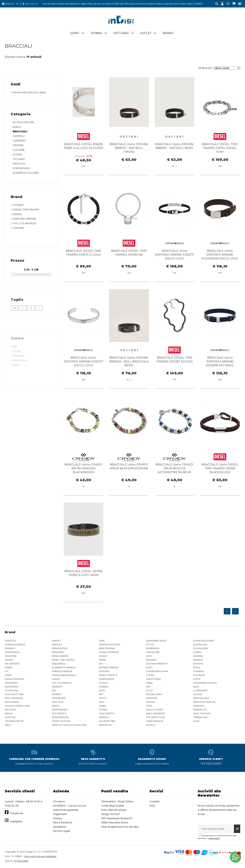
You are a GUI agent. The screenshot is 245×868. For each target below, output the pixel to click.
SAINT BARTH (106, 713)
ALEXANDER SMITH (156, 641)
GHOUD (56, 679)
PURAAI (103, 710)
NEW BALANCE (201, 698)
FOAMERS (198, 671)
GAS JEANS (199, 675)
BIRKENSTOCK (60, 648)
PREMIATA (199, 706)
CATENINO (19, 141)
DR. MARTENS (12, 664)
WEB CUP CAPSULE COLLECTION (69, 725)
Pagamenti (60, 814)
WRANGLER (105, 725)
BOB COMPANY (107, 648)
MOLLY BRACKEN (14, 698)
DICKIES (9, 660)
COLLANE (19, 150)
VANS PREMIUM (155, 721)
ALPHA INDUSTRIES (204, 641)
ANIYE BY (57, 645)
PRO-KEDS (10, 710)
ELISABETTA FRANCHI (64, 668)
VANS (196, 721)
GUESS (197, 679)
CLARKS (197, 652)
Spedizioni (60, 827)
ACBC (102, 641)
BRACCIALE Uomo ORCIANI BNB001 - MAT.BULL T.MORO (129, 148)
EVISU (149, 668)
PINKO (102, 706)
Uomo (75, 33)
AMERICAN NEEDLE (15, 645)
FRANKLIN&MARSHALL (64, 675)
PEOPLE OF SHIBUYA (204, 702)
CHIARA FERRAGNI (109, 652)
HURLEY (103, 683)
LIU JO (149, 690)
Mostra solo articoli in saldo (29, 92)
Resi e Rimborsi (62, 822)
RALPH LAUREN (155, 710)
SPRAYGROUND (60, 717)
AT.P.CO (150, 645)
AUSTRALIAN (200, 645)
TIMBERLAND (200, 717)
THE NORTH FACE (156, 717)
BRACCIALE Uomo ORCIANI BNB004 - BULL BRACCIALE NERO (129, 368)
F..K (7, 671)
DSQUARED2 (58, 664)
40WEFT (56, 641)
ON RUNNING (12, 702)
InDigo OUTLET (111, 814)
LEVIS (102, 690)
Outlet (146, 33)
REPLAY (9, 713)
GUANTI (17, 154)
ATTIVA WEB (21, 861)
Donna (96, 33)
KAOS (196, 687)
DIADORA (198, 656)
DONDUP (198, 660)
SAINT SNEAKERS (155, 713)
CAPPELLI (19, 136)
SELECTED (10, 717)
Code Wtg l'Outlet (113, 806)
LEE (54, 690)
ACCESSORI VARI (23, 122)
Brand (168, 33)
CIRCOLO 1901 (153, 652)
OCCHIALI (19, 159)
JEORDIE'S (57, 687)
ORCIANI (150, 702)
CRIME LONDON (60, 656)
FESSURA (104, 671)
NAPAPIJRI (152, 698)
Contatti (155, 801)
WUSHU (150, 725)
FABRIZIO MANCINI (62, 671)
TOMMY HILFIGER (61, 721)
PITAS (149, 706)
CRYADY (103, 656)
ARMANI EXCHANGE (110, 645)
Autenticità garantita (66, 810)
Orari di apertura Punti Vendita (120, 827)
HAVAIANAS (11, 683)
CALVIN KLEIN (200, 648)
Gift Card (121, 33)
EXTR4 (197, 668)
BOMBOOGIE (153, 648)
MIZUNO (198, 694)
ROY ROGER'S (59, 713)
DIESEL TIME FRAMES (63, 660)
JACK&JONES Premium (205, 683)
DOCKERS (151, 660)
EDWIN (9, 668)
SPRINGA (104, 717)
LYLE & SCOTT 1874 (14, 694)
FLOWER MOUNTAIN (157, 671)
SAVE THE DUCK (202, 713)
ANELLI (17, 127)
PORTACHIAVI (21, 168)
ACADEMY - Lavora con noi (70, 806)
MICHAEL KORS (154, 694)
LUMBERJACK (200, 690)
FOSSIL (8, 675)
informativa (214, 838)
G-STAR (150, 675)
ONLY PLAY (58, 702)
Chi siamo (59, 801)
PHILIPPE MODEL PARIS (17, 706)
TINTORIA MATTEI (14, 721)
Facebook (17, 813)
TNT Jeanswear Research (117, 818)
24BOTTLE (10, 641)
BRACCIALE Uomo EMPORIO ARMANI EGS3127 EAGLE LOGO (83, 368)
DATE (149, 656)
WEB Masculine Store (115, 822)
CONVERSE (11, 656)
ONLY (102, 702)
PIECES (56, 706)
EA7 (101, 664)
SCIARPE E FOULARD (26, 173)
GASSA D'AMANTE (14, 679)
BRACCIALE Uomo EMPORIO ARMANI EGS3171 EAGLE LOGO (175, 262)
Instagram (16, 821)
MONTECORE (59, 698)
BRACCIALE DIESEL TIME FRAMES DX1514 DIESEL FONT (220, 148)
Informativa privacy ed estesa (40, 856)
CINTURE (18, 145)
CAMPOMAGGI (12, 652)
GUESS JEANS (153, 679)
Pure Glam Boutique (114, 810)
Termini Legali (62, 831)
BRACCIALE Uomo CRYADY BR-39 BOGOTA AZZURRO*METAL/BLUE (175, 475)
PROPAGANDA (60, 710)
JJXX (148, 687)
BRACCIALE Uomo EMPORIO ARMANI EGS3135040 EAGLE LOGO (220, 262)
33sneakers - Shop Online (117, 801)
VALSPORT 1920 (107, 721)
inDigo (149, 683)
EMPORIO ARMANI (109, 668)
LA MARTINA (11, 690)
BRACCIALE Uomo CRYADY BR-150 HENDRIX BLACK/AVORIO (83, 475)
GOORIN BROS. (107, 679)
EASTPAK (198, 664)
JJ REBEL (104, 687)
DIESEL (103, 660)
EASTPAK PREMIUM (157, 664)
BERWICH (10, 648)
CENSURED (58, 652)
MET (101, 694)
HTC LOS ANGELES (62, 683)
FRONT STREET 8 (108, 675)
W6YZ (8, 725)
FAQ (152, 806)
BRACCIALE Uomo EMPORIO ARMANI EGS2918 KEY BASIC (220, 368)
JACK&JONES (12, 687)
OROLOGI (19, 164)
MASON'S (57, 694)
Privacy (58, 818)
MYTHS (103, 698)
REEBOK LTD (200, 710)
